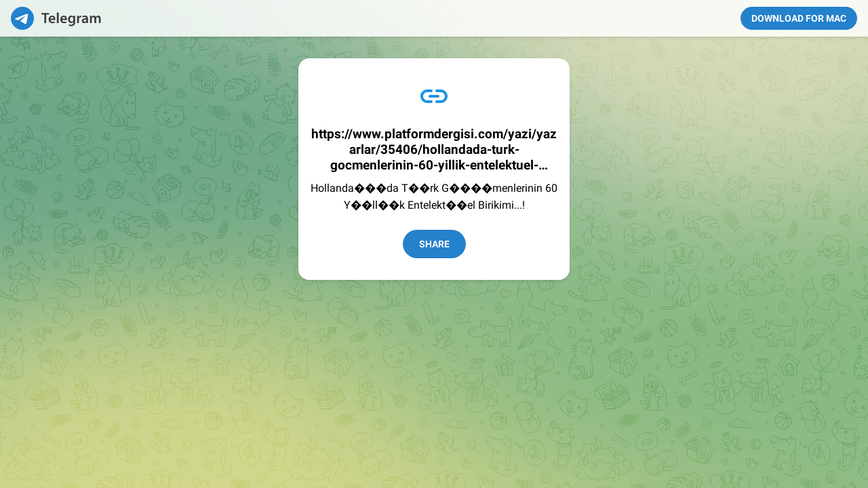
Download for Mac (799, 18)
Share (434, 244)
